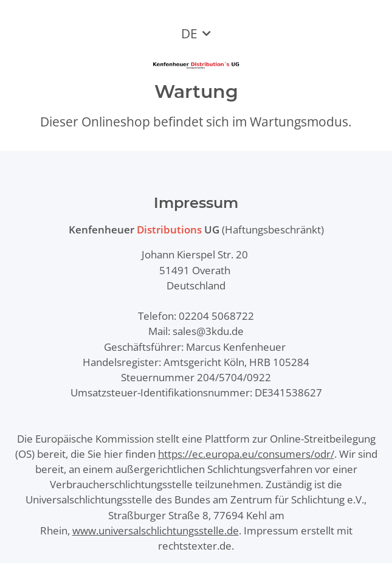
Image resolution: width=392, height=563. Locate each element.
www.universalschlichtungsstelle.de (156, 530)
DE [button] (189, 33)
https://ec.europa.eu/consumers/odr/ (246, 454)
